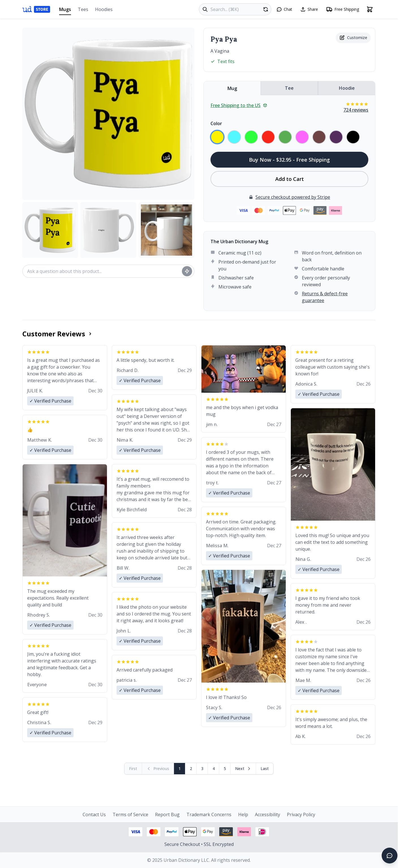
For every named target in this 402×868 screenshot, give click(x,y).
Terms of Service (130, 814)
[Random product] (266, 9)
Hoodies (104, 9)
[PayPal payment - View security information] (172, 832)
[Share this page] (309, 9)
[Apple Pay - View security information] (190, 832)
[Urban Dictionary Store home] (36, 9)
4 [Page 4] (214, 768)
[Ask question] (187, 271)
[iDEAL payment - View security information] (262, 832)
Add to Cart (290, 179)
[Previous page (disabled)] (158, 769)
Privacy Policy (301, 814)
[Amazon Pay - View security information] (226, 832)
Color (216, 123)
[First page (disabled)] (133, 769)
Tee (289, 88)
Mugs (65, 11)
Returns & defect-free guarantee (325, 297)
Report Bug (167, 814)
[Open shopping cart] (370, 9)
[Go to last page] (265, 769)
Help (243, 814)
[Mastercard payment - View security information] (154, 832)
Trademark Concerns (209, 814)
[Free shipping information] (342, 9)
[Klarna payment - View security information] (244, 832)
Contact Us (94, 814)
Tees (83, 9)
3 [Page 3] (202, 768)
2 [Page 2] (191, 768)
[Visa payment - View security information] (136, 832)
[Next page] (243, 769)
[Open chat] (284, 9)
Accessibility (267, 814)
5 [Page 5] (225, 768)
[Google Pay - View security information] (208, 832)
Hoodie (347, 88)
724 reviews (356, 110)
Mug (232, 88)
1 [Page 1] (180, 768)
